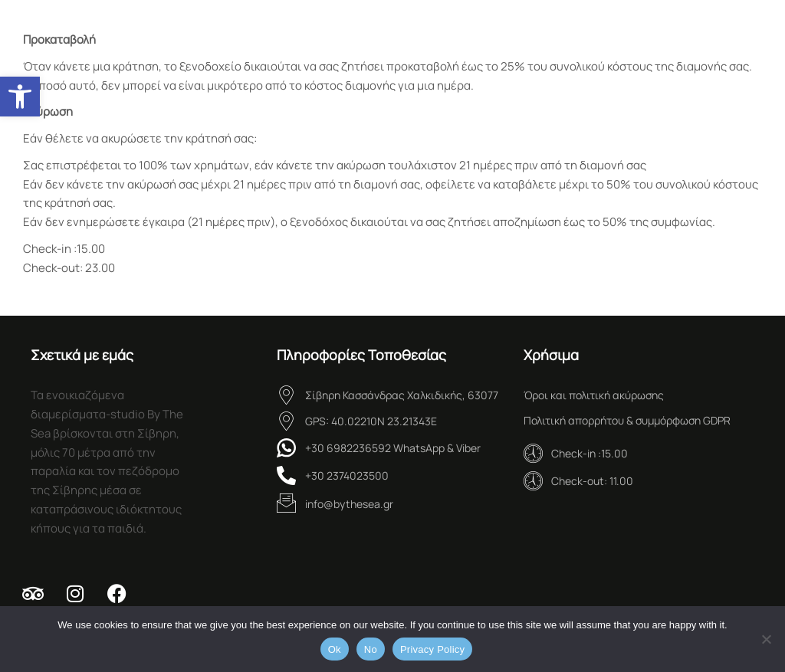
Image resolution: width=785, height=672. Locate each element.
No (371, 649)
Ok (335, 649)
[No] (766, 639)
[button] (20, 97)
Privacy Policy (432, 649)
